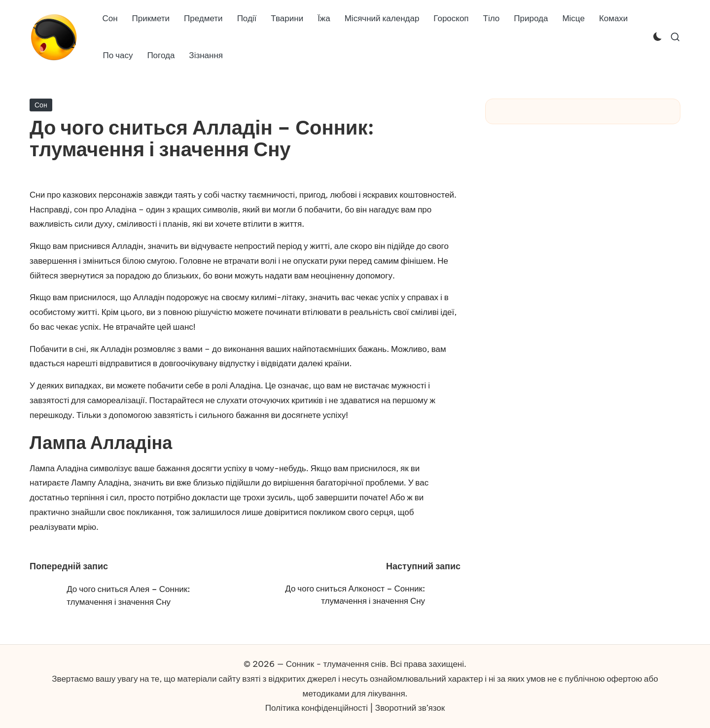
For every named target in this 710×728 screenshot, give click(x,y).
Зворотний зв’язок (410, 708)
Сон (41, 105)
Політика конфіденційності (317, 708)
